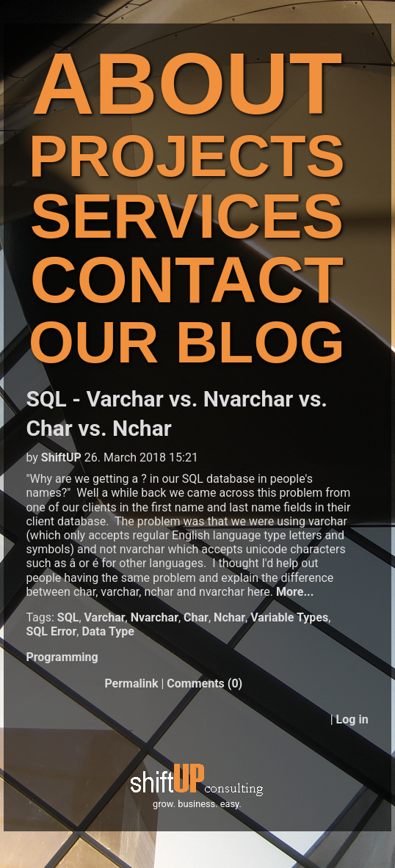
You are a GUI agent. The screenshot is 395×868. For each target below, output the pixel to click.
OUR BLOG (187, 342)
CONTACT (187, 280)
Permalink (131, 683)
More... (295, 592)
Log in (352, 719)
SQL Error (51, 631)
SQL (68, 617)
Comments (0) (204, 683)
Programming (62, 657)
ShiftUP (61, 457)
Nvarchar (155, 617)
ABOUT (187, 83)
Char (196, 617)
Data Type (108, 631)
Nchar (229, 617)
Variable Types (289, 617)
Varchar (105, 617)
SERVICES (187, 216)
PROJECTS (187, 156)
